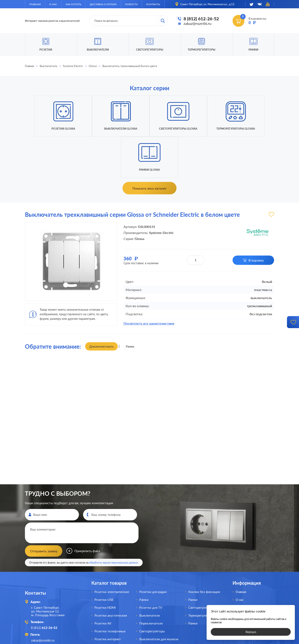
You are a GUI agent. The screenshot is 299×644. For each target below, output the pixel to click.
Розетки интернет (108, 598)
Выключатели (48, 66)
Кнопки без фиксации (204, 550)
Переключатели (151, 582)
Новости (131, 4)
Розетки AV (103, 582)
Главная (35, 4)
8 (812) (44, 586)
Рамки (253, 50)
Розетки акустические (111, 574)
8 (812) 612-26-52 (201, 19)
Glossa (93, 66)
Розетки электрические (112, 550)
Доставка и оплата (103, 4)
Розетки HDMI (105, 566)
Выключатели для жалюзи (159, 598)
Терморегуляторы (202, 50)
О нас (53, 4)
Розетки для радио (153, 550)
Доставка (242, 574)
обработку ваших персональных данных (113, 521)
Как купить (73, 4)
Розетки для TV (151, 566)
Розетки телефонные (110, 590)
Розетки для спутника (110, 606)
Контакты (153, 4)
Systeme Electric (73, 66)
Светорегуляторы (150, 50)
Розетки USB (104, 558)
